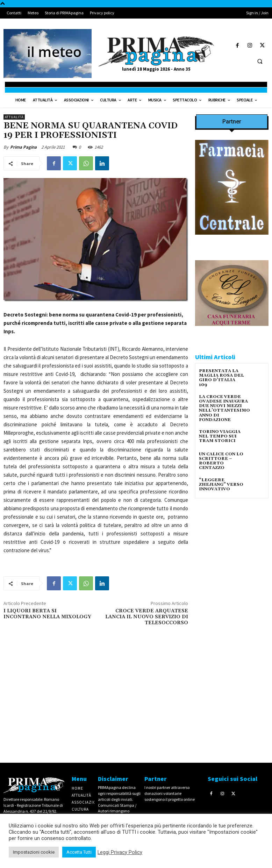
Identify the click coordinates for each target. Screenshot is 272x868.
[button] (260, 61)
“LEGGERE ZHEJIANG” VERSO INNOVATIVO (221, 485)
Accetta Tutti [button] (79, 852)
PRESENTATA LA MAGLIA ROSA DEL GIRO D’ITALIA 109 (221, 378)
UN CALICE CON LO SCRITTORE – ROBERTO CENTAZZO (221, 461)
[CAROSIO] (232, 332)
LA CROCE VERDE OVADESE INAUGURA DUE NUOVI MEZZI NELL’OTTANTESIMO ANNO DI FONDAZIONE (224, 408)
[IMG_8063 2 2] (232, 240)
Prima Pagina (23, 147)
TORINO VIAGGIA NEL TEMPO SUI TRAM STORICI (220, 436)
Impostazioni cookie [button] (34, 852)
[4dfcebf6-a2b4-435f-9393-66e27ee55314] (232, 743)
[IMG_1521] (232, 583)
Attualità (14, 117)
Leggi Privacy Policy (120, 852)
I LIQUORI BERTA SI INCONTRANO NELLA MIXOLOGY (47, 614)
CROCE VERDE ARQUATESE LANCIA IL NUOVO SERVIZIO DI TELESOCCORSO (147, 617)
